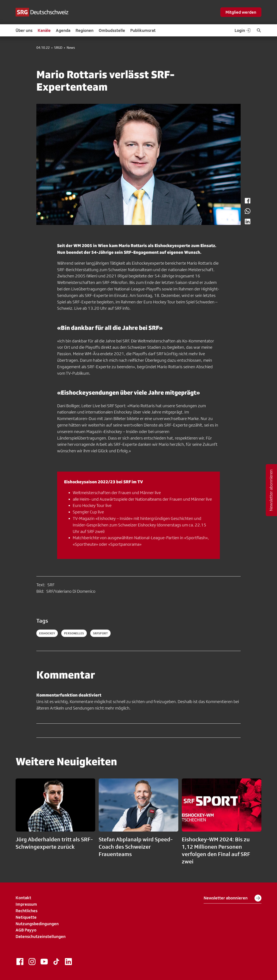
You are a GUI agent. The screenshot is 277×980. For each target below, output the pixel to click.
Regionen (85, 30)
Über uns (24, 30)
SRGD (58, 48)
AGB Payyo (26, 930)
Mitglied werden (241, 12)
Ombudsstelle (112, 30)
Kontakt (23, 898)
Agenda (63, 30)
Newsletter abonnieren (233, 898)
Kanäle (44, 30)
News (71, 48)
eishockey (47, 633)
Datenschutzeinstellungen (41, 936)
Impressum (26, 904)
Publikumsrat (143, 30)
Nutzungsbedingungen (37, 924)
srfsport (100, 633)
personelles (74, 633)
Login (243, 30)
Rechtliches (27, 911)
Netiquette (26, 917)
